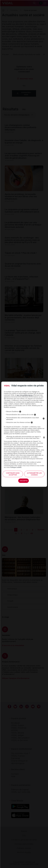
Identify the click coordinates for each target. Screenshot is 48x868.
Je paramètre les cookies (34, 474)
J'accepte (24, 481)
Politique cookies (16, 467)
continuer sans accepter (13, 474)
